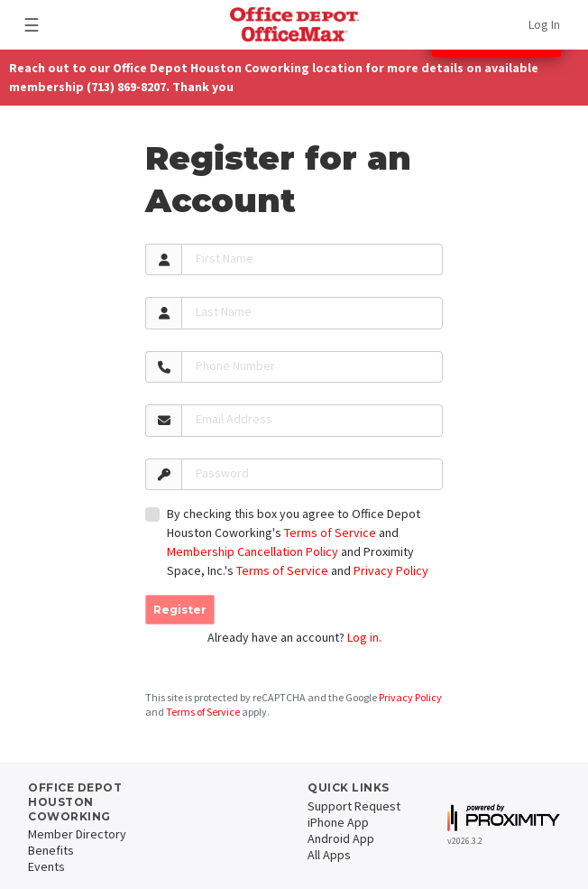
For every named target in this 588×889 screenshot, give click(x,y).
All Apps (329, 855)
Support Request (354, 806)
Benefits (51, 850)
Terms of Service (330, 532)
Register (180, 610)
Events (46, 866)
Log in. (364, 637)
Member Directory (77, 834)
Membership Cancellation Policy (253, 551)
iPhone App (338, 822)
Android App (341, 838)
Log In (544, 24)
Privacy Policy (391, 570)
